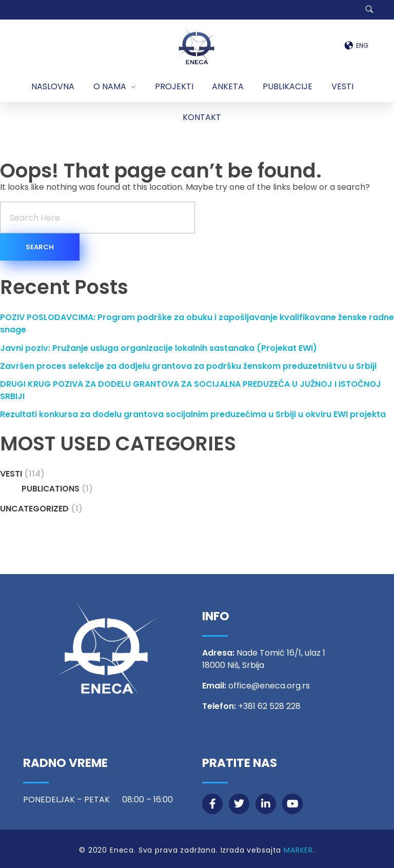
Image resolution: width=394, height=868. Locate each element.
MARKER (298, 850)
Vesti (11, 474)
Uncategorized (34, 509)
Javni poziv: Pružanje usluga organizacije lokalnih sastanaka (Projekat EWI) (159, 348)
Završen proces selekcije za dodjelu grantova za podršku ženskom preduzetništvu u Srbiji (188, 366)
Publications (51, 489)
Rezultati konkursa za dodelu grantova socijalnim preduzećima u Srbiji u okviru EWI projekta (193, 414)
